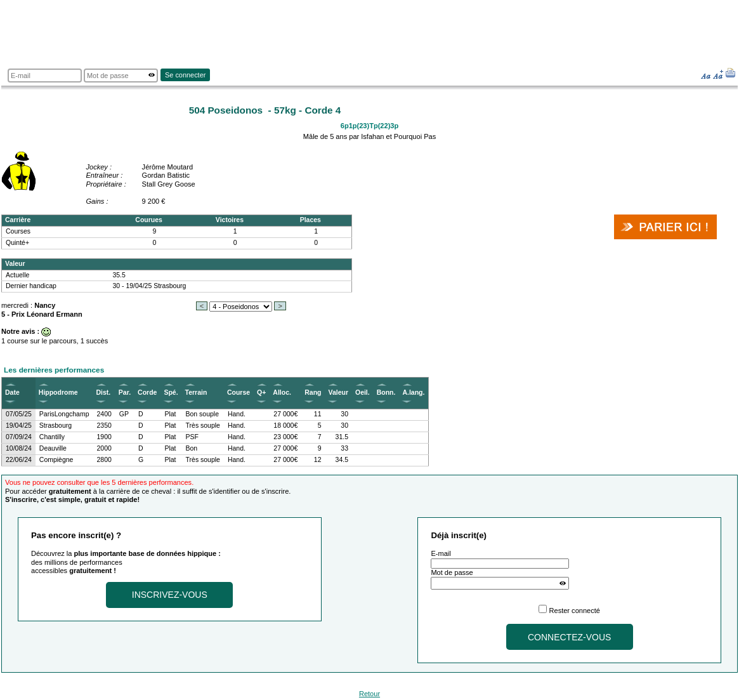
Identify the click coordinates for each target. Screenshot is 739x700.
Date (12, 393)
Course (239, 393)
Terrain (196, 393)
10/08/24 (19, 448)
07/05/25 (19, 414)
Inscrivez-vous (170, 595)
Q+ (261, 393)
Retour (369, 694)
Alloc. (282, 393)
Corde (147, 393)
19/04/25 (19, 426)
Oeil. (363, 393)
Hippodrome (58, 393)
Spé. (171, 393)
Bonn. (386, 393)
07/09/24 (19, 437)
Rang (313, 393)
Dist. (104, 393)
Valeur (338, 393)
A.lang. (413, 393)
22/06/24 (19, 460)
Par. (125, 393)
